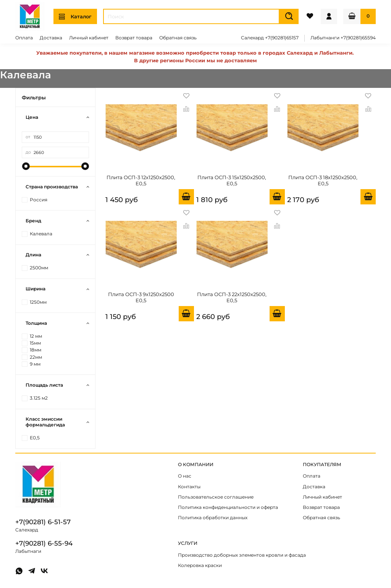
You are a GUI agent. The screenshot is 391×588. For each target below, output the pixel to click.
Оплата (24, 38)
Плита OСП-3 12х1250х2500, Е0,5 (141, 180)
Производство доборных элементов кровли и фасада (242, 555)
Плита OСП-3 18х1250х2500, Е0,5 (323, 180)
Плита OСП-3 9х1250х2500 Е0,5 (141, 297)
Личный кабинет (89, 38)
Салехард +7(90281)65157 (270, 38)
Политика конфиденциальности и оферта (228, 507)
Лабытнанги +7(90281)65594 (343, 38)
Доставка (51, 38)
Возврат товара (134, 38)
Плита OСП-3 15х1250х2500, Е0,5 (232, 180)
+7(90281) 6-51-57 (43, 522)
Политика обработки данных (213, 518)
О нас (185, 476)
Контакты (189, 487)
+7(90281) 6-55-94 (44, 543)
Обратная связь (178, 38)
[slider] (26, 166)
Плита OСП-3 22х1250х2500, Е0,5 (232, 297)
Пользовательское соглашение (216, 497)
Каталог (75, 17)
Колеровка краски (200, 565)
